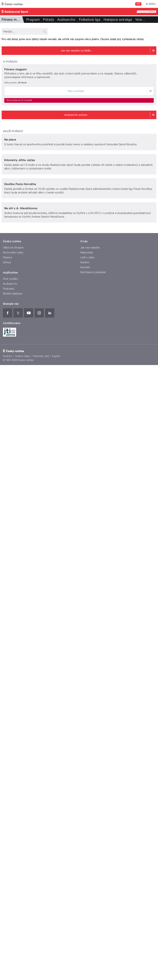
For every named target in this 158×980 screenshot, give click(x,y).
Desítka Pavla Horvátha (20, 520)
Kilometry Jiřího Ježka (20, 412)
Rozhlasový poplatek (93, 691)
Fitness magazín (15, 153)
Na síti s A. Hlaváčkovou (21, 627)
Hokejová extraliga (118, 20)
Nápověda (87, 672)
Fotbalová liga (90, 20)
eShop (7, 682)
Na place (10, 307)
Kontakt (85, 687)
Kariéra (85, 682)
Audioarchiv (66, 20)
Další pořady (13, 215)
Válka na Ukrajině (13, 667)
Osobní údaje (22, 775)
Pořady (49, 20)
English (56, 775)
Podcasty (9, 708)
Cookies (7, 775)
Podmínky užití (41, 775)
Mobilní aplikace (13, 713)
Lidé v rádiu (87, 677)
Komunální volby (13, 672)
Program (33, 20)
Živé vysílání (10, 698)
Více (140, 20)
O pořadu (10, 62)
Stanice (8, 677)
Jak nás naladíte (90, 667)
